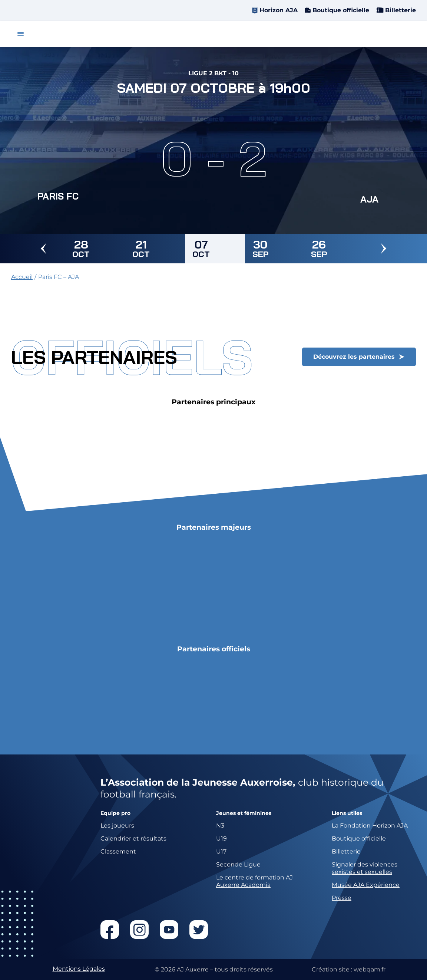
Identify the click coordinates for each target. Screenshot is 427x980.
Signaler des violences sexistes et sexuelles (365, 868)
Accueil (22, 277)
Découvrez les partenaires (354, 357)
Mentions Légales (79, 969)
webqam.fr (370, 969)
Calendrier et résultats (133, 838)
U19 (221, 838)
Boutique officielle (340, 10)
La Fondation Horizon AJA (370, 826)
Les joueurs (117, 826)
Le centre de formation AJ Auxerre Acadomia (254, 881)
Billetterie (400, 10)
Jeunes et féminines (244, 813)
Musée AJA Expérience (366, 885)
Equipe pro (115, 813)
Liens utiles (347, 813)
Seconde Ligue (238, 864)
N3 (220, 826)
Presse (342, 898)
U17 (221, 851)
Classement (118, 851)
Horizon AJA (279, 10)
